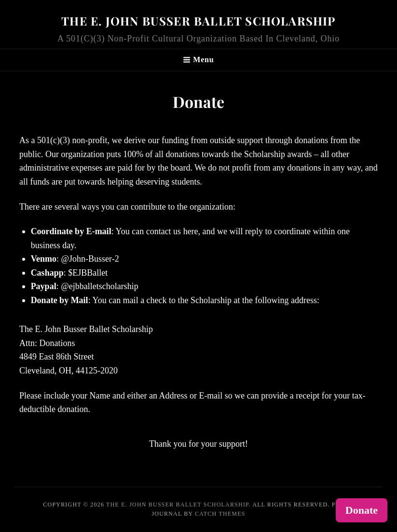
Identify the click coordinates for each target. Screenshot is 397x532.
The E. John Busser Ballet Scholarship (198, 21)
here (191, 231)
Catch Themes (220, 514)
